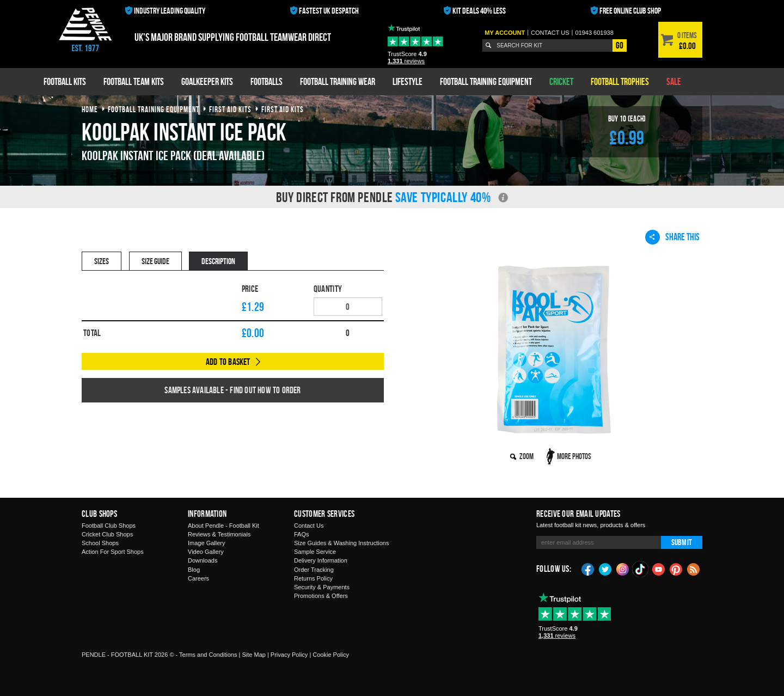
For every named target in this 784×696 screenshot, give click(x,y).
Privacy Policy (289, 655)
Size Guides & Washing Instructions (341, 543)
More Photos (574, 456)
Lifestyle (408, 81)
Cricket (561, 81)
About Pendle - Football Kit (223, 526)
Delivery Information (321, 560)
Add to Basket (228, 362)
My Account (505, 33)
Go (620, 45)
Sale (674, 81)
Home (90, 109)
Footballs (267, 81)
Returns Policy (313, 578)
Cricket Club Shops (107, 534)
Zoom (526, 456)
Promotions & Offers (321, 596)
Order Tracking (314, 570)
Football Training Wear (338, 81)
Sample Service (315, 552)
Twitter (605, 569)
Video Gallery (206, 552)
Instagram (623, 569)
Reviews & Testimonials (219, 534)
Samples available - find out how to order (232, 390)
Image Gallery (206, 543)
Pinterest (676, 569)
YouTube (659, 569)
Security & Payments (322, 587)
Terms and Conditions (208, 655)
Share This (672, 237)
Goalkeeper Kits (207, 81)
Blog (194, 570)
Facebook (588, 569)
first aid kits (230, 109)
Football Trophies (620, 81)
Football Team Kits (134, 81)
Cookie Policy (331, 655)
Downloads (203, 560)
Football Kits (65, 81)
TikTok (641, 569)
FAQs (302, 534)
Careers (198, 578)
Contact (550, 33)
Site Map (253, 655)
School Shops (100, 543)
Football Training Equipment (486, 81)
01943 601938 (594, 33)
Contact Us (309, 526)
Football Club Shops (109, 526)
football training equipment (154, 109)
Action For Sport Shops (113, 552)
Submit (682, 542)
